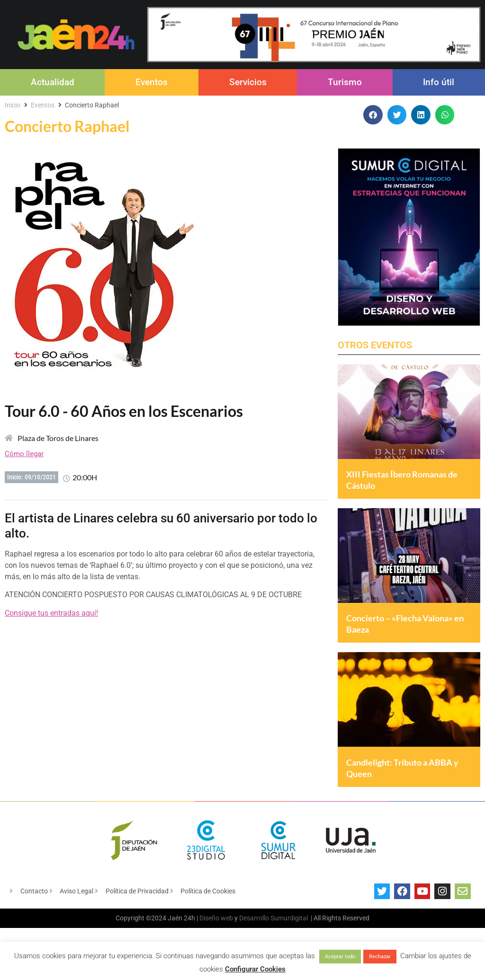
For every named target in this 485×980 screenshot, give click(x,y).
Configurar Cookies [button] (255, 969)
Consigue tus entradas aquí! (51, 613)
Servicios (248, 82)
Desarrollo (254, 941)
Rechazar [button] (380, 957)
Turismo (345, 82)
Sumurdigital (289, 941)
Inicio (13, 105)
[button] (373, 115)
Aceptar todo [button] (340, 957)
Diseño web (216, 941)
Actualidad (53, 82)
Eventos (152, 82)
